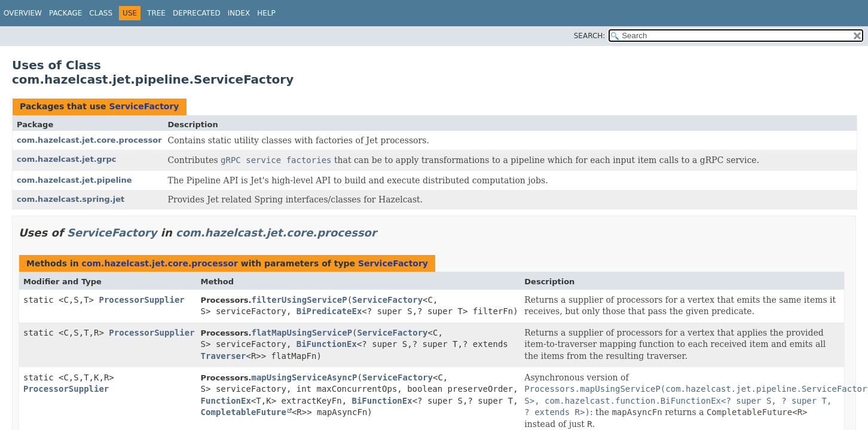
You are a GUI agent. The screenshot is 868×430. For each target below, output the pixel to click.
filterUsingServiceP (299, 300)
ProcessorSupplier (141, 300)
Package (65, 13)
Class (101, 13)
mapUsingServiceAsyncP (305, 377)
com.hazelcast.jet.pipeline (74, 180)
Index (239, 13)
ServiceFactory (144, 106)
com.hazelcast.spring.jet (71, 199)
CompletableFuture (244, 412)
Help (266, 13)
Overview (23, 13)
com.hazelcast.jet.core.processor (89, 140)
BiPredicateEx (329, 311)
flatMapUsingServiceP (302, 333)
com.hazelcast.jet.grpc (67, 159)
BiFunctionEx (327, 344)
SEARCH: (590, 36)
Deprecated (197, 13)
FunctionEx (226, 401)
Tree (156, 13)
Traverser (224, 356)
